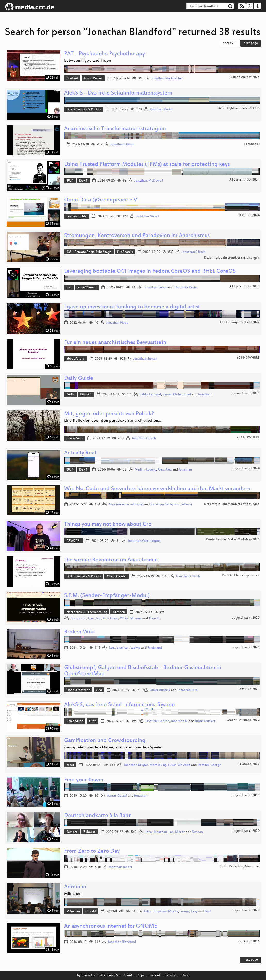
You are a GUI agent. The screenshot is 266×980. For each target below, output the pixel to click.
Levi (106, 618)
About (128, 975)
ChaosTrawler (117, 577)
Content (72, 79)
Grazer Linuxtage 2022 (243, 720)
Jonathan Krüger (136, 765)
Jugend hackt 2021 (246, 647)
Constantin (79, 618)
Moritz (180, 832)
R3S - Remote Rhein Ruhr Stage (89, 252)
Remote (72, 832)
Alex (161, 470)
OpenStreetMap (78, 690)
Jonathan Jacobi (120, 867)
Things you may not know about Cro (108, 525)
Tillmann (135, 618)
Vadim (140, 470)
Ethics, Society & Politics (84, 109)
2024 (70, 181)
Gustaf (122, 796)
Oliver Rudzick (160, 690)
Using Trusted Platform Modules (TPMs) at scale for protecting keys (147, 165)
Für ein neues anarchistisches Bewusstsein (115, 343)
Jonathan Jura (187, 690)
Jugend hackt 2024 (246, 468)
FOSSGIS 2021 (249, 689)
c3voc (185, 975)
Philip (124, 618)
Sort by (229, 43)
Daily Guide (79, 378)
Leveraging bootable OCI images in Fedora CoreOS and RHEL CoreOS (150, 272)
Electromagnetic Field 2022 (240, 322)
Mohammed (182, 395)
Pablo (144, 395)
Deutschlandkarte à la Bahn (98, 816)
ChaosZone (74, 438)
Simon (167, 395)
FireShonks (252, 144)
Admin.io (75, 887)
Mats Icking (158, 765)
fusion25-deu (93, 79)
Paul (207, 912)
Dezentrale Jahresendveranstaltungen (232, 258)
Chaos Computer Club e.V (100, 975)
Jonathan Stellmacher (167, 79)
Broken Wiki (79, 632)
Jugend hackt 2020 (246, 831)
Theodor (155, 618)
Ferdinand (155, 648)
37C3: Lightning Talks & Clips (239, 108)
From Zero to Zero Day (92, 852)
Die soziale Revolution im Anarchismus (111, 560)
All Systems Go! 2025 (244, 287)
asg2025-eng (87, 288)
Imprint (155, 975)
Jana (149, 832)
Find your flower (84, 780)
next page (251, 43)
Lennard (155, 395)
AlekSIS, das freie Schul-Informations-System (119, 705)
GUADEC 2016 (249, 942)
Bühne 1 (86, 395)
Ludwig (151, 470)
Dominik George (157, 721)
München (73, 912)
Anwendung (75, 721)
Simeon (197, 832)
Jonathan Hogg (117, 323)
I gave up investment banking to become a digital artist (132, 307)
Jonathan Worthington (144, 541)
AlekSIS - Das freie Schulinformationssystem (118, 93)
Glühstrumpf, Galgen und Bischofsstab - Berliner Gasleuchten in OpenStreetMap (143, 671)
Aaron (111, 796)
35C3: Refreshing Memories (240, 867)
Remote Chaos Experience (241, 575)
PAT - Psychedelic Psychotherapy (104, 54)
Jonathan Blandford (122, 942)
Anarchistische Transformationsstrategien (115, 129)
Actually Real (80, 453)
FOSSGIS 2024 (249, 215)
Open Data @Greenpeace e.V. (101, 200)
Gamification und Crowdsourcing (105, 741)
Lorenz (184, 912)
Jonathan (205, 395)
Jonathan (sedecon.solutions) (171, 505)
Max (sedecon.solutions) (126, 505)
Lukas (114, 618)
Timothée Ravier (186, 288)
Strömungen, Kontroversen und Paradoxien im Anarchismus (137, 236)
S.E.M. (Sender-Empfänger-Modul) (107, 596)
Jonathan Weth (161, 109)
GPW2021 (74, 541)
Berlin (70, 395)
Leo (171, 832)
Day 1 (83, 181)
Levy (194, 912)
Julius (148, 912)
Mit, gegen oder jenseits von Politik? (109, 414)
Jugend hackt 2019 (246, 795)
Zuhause (90, 832)
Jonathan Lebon (156, 288)
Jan (111, 648)
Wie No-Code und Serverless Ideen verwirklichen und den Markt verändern (157, 489)
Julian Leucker (205, 721)
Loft (69, 288)
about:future (75, 359)
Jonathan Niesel (147, 216)
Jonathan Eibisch (122, 145)
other (70, 765)
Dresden (119, 612)
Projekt (91, 912)
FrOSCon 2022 (249, 764)
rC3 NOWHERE (248, 358)
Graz (92, 721)
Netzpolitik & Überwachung (87, 612)
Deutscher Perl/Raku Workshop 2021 (233, 540)
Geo (99, 690)
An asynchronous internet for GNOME (110, 926)
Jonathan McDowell (148, 181)
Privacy (171, 975)
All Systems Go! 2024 (244, 180)
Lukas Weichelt (179, 765)
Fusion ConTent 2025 (244, 77)
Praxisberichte (77, 216)
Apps (141, 975)
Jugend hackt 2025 (246, 394)
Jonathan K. (179, 721)
